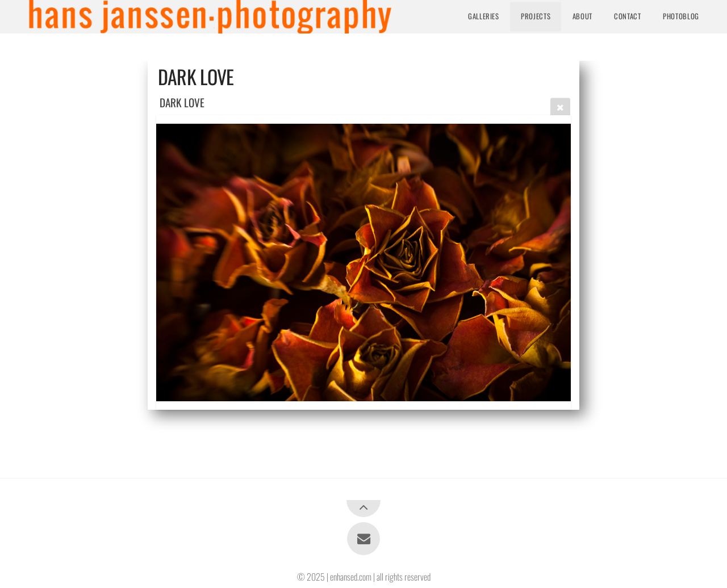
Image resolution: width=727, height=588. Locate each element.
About (582, 16)
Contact (627, 16)
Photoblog (681, 16)
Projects (536, 16)
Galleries (484, 16)
